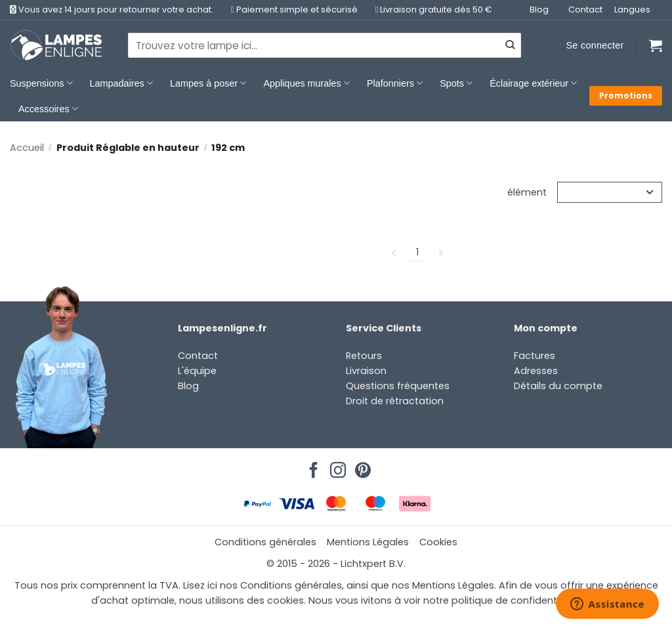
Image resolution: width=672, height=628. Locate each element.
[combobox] (325, 45)
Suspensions (41, 83)
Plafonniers (395, 83)
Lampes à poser (208, 83)
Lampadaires (121, 83)
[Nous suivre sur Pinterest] (361, 467)
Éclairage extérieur (533, 83)
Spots (456, 83)
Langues (632, 10)
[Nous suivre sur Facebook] (312, 467)
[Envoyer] (510, 45)
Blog (539, 10)
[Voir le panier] (656, 45)
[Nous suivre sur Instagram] (336, 467)
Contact (585, 10)
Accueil (27, 148)
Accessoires (48, 109)
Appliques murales (306, 83)
